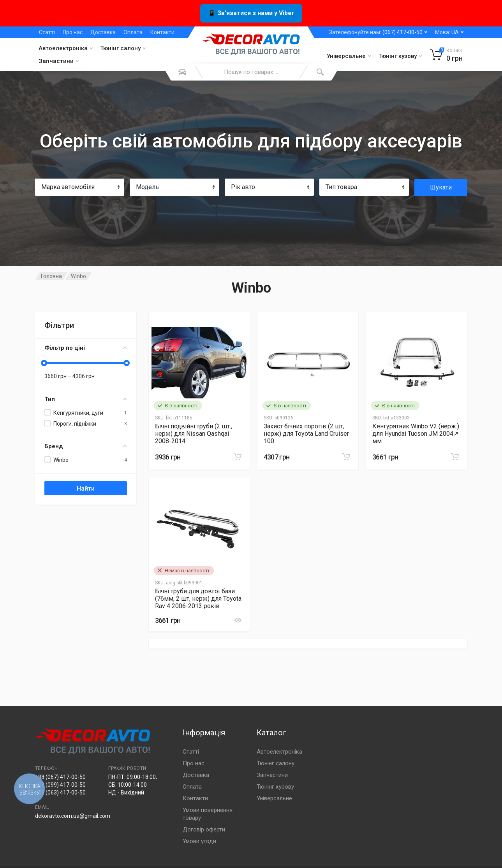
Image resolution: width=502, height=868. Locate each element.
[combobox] (80, 187)
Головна (51, 276)
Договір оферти (204, 829)
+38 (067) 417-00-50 (60, 777)
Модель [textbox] (147, 187)
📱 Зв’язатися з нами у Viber (251, 13)
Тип (86, 399)
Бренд (86, 446)
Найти (86, 488)
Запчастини (59, 61)
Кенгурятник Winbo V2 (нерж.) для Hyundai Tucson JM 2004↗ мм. (416, 434)
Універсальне (349, 56)
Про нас (73, 32)
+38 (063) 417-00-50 (60, 793)
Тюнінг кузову (400, 56)
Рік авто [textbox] (243, 187)
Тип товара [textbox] (341, 187)
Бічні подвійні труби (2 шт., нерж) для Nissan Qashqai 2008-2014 (194, 434)
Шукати (441, 187)
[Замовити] (238, 457)
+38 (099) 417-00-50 (60, 785)
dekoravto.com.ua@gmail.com (73, 816)
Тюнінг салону (123, 48)
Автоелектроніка (66, 48)
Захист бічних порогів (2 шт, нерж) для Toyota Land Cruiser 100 (306, 434)
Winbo (78, 276)
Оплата (133, 32)
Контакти (162, 32)
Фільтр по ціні (86, 348)
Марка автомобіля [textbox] (68, 187)
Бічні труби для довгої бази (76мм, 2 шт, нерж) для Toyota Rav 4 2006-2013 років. (198, 599)
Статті (47, 32)
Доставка (103, 32)
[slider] (44, 363)
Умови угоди (199, 841)
